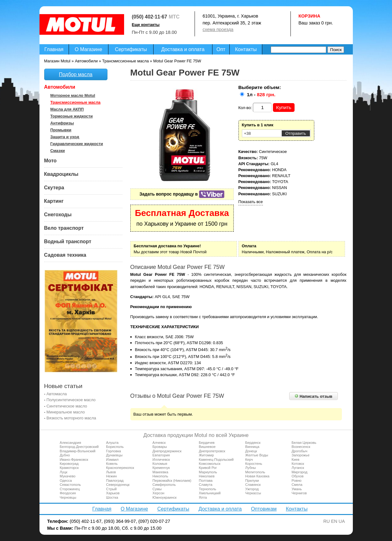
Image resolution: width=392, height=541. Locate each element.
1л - (261, 95)
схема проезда (218, 29)
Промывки (61, 130)
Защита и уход (65, 137)
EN (334, 521)
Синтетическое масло (67, 406)
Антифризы (62, 123)
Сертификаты (131, 49)
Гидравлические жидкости (77, 144)
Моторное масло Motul (73, 95)
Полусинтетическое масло (71, 400)
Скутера (54, 188)
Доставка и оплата (183, 49)
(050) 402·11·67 (150, 17)
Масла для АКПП (67, 109)
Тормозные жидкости (72, 116)
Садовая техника (65, 255)
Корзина (310, 16)
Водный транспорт (68, 242)
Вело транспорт (64, 228)
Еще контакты (146, 25)
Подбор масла (76, 74)
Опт (221, 49)
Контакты (246, 49)
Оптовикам (264, 509)
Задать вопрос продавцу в (182, 194)
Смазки (58, 151)
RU (327, 521)
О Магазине (89, 49)
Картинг (54, 201)
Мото (50, 161)
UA (342, 521)
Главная (54, 49)
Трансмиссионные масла (76, 102)
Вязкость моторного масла (71, 418)
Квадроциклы (61, 174)
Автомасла (57, 394)
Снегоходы (58, 215)
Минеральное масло (65, 412)
